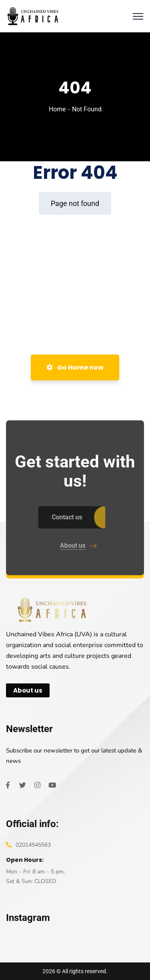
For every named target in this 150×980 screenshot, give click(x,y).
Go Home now (75, 367)
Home (57, 109)
